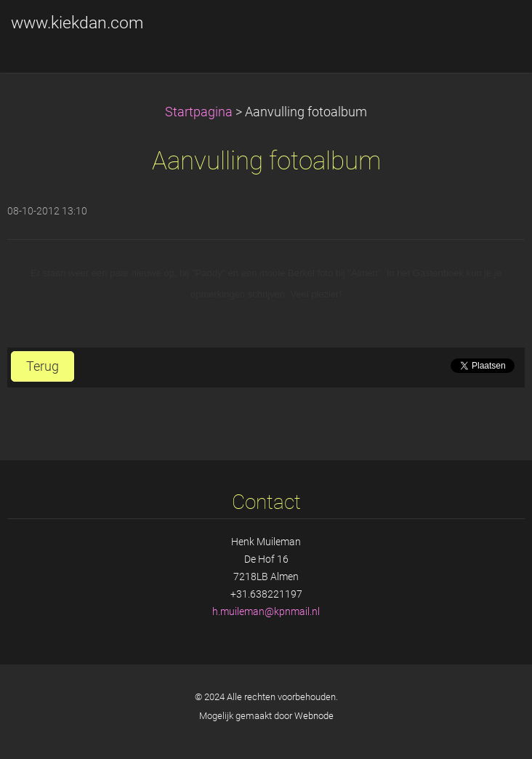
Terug (43, 366)
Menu (492, 33)
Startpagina (199, 112)
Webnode (314, 716)
